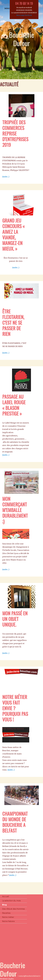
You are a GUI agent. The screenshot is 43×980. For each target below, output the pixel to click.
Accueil (6, 897)
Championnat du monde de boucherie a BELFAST (15, 822)
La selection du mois (11, 901)
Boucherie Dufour (22, 39)
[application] (16, 735)
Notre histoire (8, 921)
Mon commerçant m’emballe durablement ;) (15, 510)
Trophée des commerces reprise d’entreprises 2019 (15, 133)
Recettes (6, 913)
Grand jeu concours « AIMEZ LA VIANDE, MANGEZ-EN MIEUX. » (13, 234)
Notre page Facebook (24, 15)
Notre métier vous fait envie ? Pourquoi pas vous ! (15, 708)
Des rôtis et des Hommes (13, 909)
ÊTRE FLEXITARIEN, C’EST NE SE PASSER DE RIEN (13, 323)
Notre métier (8, 917)
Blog (4, 905)
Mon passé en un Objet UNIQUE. (15, 619)
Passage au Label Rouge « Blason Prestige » (14, 405)
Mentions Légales (7, 979)
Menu (7, 8)
